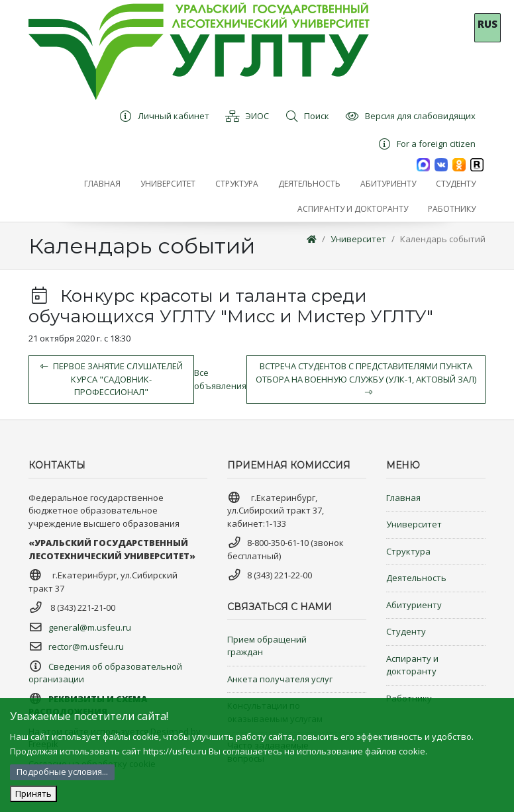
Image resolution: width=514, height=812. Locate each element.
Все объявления (220, 379)
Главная (403, 498)
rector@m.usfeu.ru (86, 647)
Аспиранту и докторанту (412, 665)
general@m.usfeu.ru (90, 627)
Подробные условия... (62, 772)
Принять (33, 793)
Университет (358, 239)
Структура (408, 551)
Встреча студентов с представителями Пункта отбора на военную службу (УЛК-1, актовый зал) (366, 378)
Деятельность (416, 578)
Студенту (406, 631)
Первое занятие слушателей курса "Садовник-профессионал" (112, 379)
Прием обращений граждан (267, 646)
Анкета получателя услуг (280, 679)
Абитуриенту (414, 605)
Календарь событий (443, 239)
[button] (168, 184)
